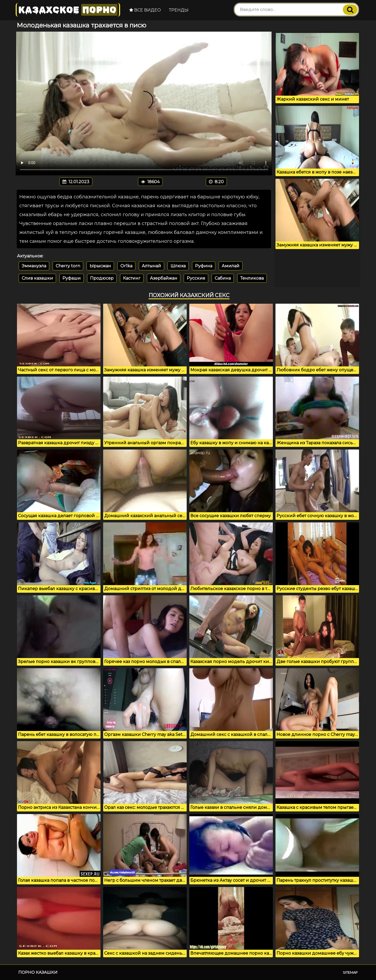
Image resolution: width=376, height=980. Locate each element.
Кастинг (132, 278)
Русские (196, 278)
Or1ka (126, 266)
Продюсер (102, 278)
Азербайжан (164, 278)
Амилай (231, 266)
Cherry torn (68, 266)
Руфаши (72, 278)
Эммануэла (34, 266)
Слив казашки (37, 278)
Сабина (223, 278)
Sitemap (350, 972)
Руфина (204, 266)
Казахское (68, 10)
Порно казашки (38, 972)
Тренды (179, 10)
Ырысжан (100, 266)
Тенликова (252, 278)
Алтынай (151, 266)
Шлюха (178, 266)
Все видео (145, 10)
